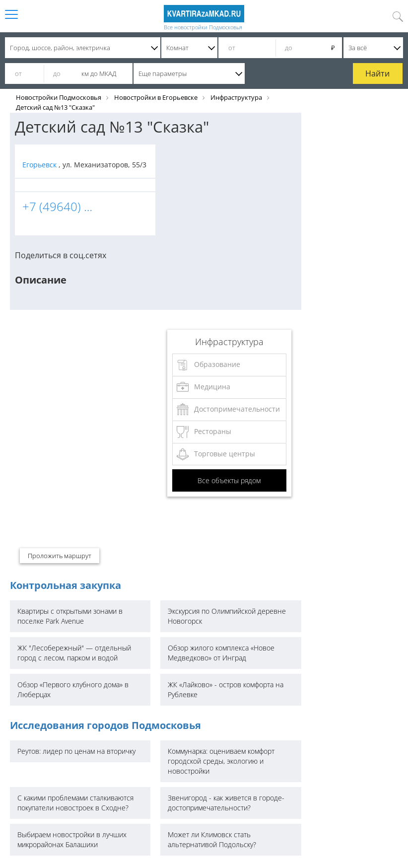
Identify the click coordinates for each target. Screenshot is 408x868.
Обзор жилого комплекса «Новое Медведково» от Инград (221, 653)
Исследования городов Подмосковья (105, 725)
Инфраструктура (236, 97)
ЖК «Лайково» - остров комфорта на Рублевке (226, 689)
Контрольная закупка (66, 585)
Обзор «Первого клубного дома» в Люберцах (73, 689)
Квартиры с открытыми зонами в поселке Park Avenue (70, 616)
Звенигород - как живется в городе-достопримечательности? (226, 803)
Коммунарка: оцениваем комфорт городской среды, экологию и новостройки (221, 761)
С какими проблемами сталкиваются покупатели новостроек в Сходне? (75, 803)
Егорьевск (40, 165)
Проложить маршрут (60, 556)
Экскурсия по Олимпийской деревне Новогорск (227, 616)
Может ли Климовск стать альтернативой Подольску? (212, 839)
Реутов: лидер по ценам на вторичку (76, 751)
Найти (377, 73)
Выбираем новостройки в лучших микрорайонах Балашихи (72, 839)
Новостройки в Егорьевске (156, 97)
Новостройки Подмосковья (59, 97)
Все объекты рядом (229, 480)
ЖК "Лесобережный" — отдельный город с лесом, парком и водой (74, 653)
